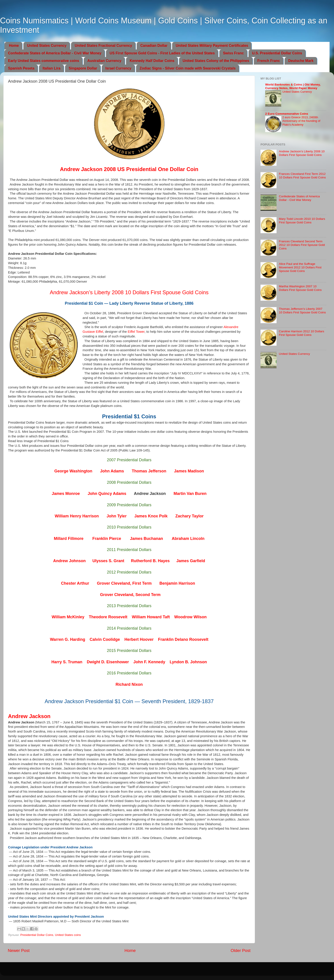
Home (14, 46)
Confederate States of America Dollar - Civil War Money (55, 53)
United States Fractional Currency (103, 46)
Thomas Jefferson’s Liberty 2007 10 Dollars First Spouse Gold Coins (302, 311)
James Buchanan (147, 539)
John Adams (112, 471)
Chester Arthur (75, 583)
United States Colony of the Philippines (216, 61)
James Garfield (191, 561)
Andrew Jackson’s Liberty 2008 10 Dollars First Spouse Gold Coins (129, 292)
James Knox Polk (151, 516)
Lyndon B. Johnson (188, 662)
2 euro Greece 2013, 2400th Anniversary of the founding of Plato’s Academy (301, 121)
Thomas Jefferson (149, 471)
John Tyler (117, 516)
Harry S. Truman (67, 662)
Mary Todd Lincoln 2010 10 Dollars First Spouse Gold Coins (302, 221)
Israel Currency (118, 68)
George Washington (73, 471)
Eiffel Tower (136, 332)
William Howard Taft (151, 617)
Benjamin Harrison (177, 583)
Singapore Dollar (83, 68)
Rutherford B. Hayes (150, 561)
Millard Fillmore (69, 539)
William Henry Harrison (77, 516)
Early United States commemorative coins (44, 61)
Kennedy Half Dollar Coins (152, 61)
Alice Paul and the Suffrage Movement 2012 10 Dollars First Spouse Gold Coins (300, 267)
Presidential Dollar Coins (37, 935)
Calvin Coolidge (105, 639)
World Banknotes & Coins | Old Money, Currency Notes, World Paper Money (293, 86)
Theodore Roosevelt (108, 617)
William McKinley (68, 617)
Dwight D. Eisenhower (108, 662)
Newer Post (19, 950)
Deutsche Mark (301, 61)
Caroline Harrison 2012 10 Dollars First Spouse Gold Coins (301, 333)
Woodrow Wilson (190, 617)
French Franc (269, 61)
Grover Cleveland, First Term (124, 583)
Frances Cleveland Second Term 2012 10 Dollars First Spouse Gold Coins (302, 245)
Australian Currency (104, 61)
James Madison (189, 471)
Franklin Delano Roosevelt (183, 639)
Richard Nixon (129, 684)
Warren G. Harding (67, 639)
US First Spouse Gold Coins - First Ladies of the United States (162, 53)
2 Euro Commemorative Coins (287, 114)
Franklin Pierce (107, 539)
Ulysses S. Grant (108, 561)
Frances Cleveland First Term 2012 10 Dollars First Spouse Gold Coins (302, 176)
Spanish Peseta (21, 68)
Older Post (241, 950)
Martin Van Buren (190, 494)
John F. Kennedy (149, 662)
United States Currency (47, 46)
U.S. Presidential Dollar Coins (277, 53)
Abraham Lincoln (188, 539)
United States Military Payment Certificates (212, 46)
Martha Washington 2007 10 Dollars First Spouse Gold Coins (300, 288)
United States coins (68, 935)
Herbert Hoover (139, 639)
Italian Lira (51, 68)
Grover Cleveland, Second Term (130, 595)
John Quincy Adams (107, 494)
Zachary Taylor (189, 516)
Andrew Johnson (69, 561)
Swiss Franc (233, 53)
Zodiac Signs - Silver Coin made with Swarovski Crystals (188, 68)
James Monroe (66, 494)
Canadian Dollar (154, 46)
